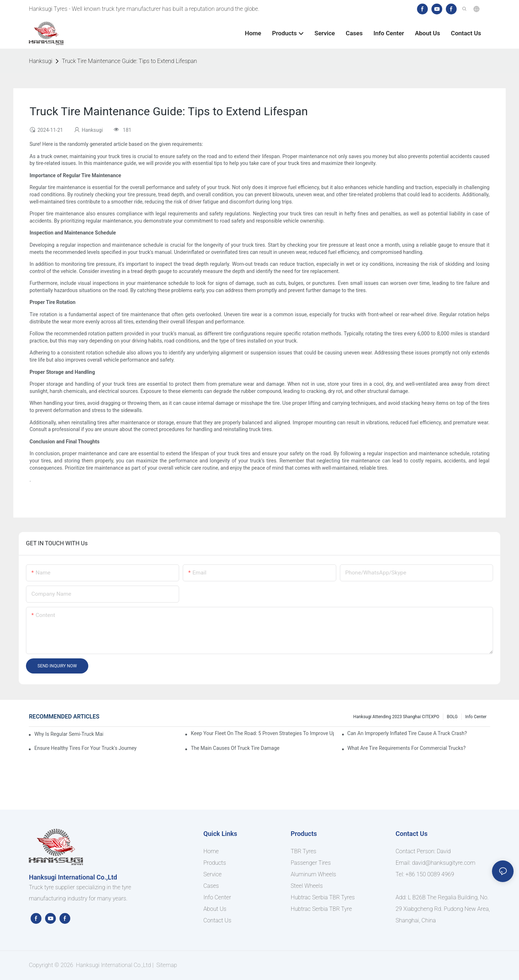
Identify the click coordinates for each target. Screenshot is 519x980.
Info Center (476, 717)
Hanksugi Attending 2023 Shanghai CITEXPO (396, 717)
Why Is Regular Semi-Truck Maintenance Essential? (69, 734)
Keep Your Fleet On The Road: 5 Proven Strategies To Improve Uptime (262, 733)
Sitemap (166, 965)
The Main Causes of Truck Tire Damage (235, 748)
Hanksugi (41, 61)
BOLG (452, 717)
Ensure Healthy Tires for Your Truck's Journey (85, 748)
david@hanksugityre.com (444, 863)
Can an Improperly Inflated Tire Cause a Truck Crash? (407, 733)
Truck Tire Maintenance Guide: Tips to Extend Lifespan (129, 61)
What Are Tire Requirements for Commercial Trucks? (407, 748)
